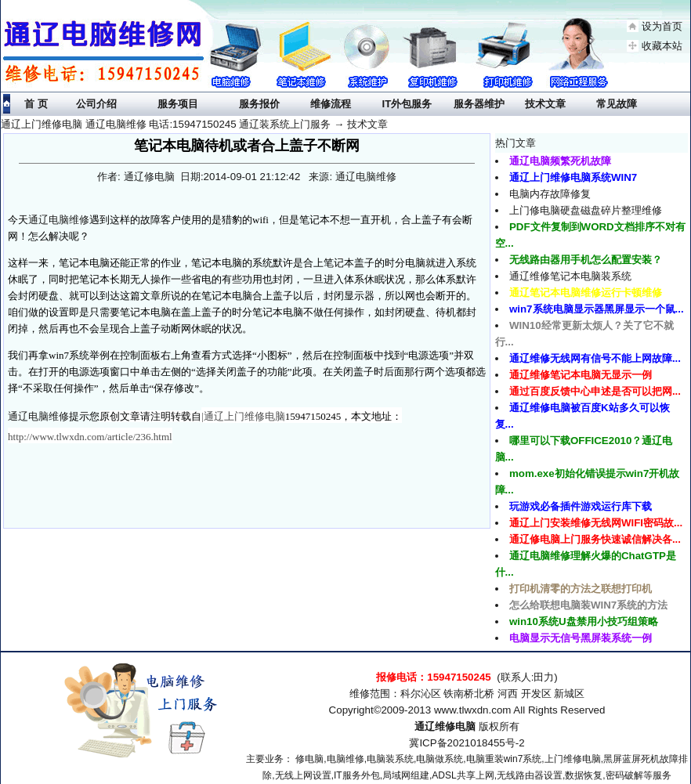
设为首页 (662, 26)
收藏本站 (662, 46)
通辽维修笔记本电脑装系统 (570, 276)
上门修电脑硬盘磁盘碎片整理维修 (586, 210)
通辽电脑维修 (59, 220)
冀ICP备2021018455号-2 (467, 743)
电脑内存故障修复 (550, 194)
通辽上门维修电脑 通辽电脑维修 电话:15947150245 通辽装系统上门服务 (166, 124)
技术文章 (367, 124)
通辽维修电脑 (445, 726)
